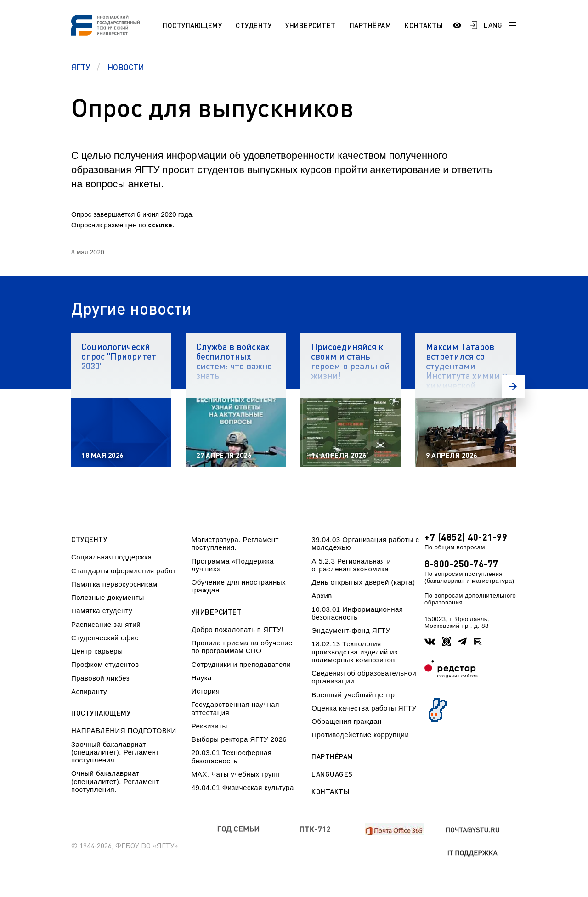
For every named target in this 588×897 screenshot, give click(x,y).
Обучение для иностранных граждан (239, 586)
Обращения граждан (346, 721)
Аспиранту (89, 691)
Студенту (254, 25)
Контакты (424, 25)
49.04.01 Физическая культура (243, 787)
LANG (493, 25)
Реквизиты (209, 726)
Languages (332, 774)
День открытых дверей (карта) (363, 582)
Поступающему (192, 25)
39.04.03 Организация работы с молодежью (365, 543)
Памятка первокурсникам (114, 584)
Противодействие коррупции (360, 735)
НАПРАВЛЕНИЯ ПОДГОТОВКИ (124, 731)
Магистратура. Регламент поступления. (235, 543)
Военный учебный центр (353, 695)
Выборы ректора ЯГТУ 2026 (239, 739)
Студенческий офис (105, 638)
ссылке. (161, 225)
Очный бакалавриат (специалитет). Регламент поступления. (115, 781)
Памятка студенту (102, 611)
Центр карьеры (97, 651)
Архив (322, 595)
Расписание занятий (106, 624)
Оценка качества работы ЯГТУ (364, 708)
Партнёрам (370, 25)
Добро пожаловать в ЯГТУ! (238, 629)
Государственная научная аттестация (235, 708)
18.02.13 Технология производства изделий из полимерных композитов (354, 652)
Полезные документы (108, 597)
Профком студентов (105, 664)
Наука (202, 678)
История (206, 691)
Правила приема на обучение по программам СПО (242, 647)
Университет (311, 25)
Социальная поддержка (112, 557)
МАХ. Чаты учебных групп (236, 774)
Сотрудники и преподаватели (241, 664)
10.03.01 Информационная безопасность (357, 613)
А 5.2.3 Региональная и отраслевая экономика (351, 565)
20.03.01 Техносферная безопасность (232, 756)
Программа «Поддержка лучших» (233, 565)
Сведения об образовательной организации (364, 677)
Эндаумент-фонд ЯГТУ (351, 630)
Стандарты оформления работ (124, 571)
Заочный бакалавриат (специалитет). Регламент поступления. (115, 752)
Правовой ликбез (100, 678)
